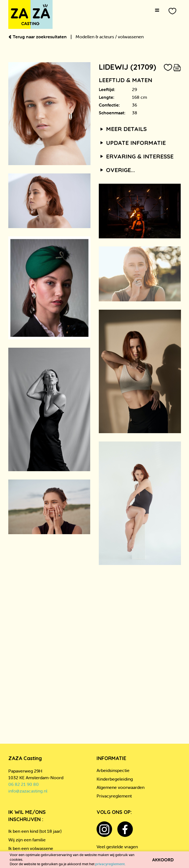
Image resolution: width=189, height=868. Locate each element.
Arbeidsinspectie (113, 770)
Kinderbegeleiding (115, 779)
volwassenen (131, 37)
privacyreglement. (110, 864)
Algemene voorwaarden (121, 787)
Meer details (123, 129)
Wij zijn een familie (27, 840)
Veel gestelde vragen (117, 847)
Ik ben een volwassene (31, 848)
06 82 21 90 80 (24, 784)
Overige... (117, 170)
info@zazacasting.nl (28, 791)
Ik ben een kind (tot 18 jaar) (35, 831)
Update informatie (132, 143)
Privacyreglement (114, 796)
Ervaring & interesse (136, 156)
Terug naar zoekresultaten (38, 37)
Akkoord (163, 860)
